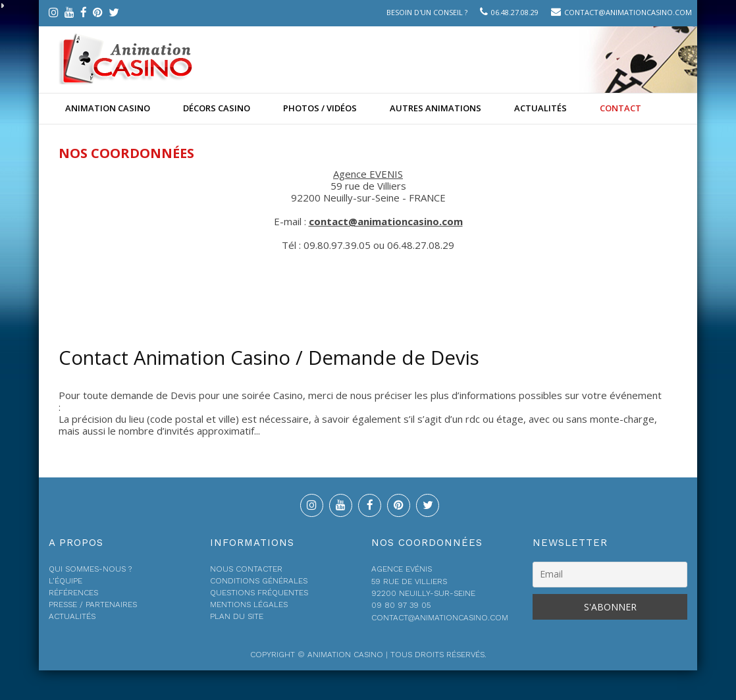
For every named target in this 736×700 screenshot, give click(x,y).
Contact (620, 108)
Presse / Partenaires (93, 605)
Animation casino (108, 108)
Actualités (540, 108)
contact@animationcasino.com (628, 12)
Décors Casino (217, 108)
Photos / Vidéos (320, 108)
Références (73, 593)
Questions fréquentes (259, 593)
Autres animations (435, 108)
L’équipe (66, 581)
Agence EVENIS (368, 174)
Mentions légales (249, 605)
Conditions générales (259, 581)
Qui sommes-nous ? (90, 569)
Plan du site (237, 616)
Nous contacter (246, 569)
